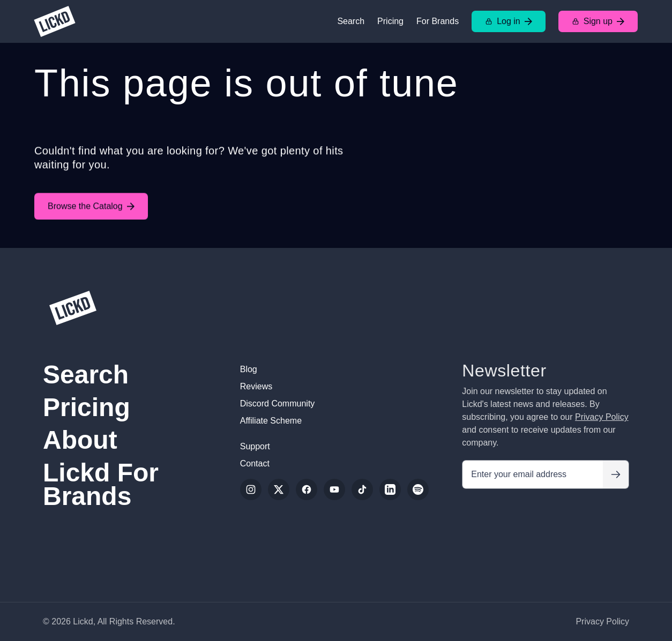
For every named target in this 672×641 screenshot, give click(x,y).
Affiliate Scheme (271, 421)
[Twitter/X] (279, 489)
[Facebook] (307, 489)
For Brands (438, 21)
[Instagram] (251, 489)
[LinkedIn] (390, 489)
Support (255, 446)
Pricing (390, 21)
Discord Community (278, 404)
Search (351, 21)
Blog (249, 369)
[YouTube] (334, 489)
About (80, 440)
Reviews (256, 386)
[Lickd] (55, 21)
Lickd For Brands (101, 484)
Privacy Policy (602, 417)
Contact (255, 463)
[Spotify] (418, 489)
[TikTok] (362, 489)
